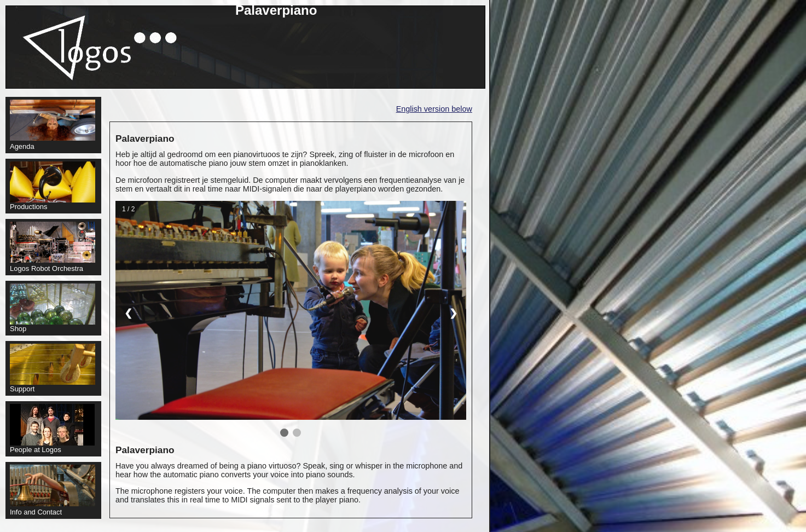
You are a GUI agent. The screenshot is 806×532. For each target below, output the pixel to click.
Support (53, 368)
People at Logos (52, 429)
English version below (434, 109)
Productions (53, 186)
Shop (53, 308)
